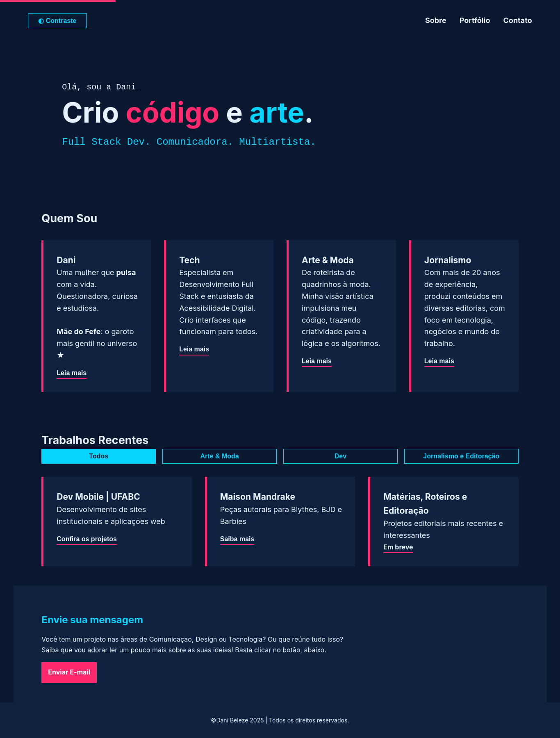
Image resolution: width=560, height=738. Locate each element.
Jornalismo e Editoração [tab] (461, 456)
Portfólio (475, 20)
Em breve (398, 547)
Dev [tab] (340, 456)
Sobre (436, 20)
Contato (518, 20)
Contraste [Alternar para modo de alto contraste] (57, 21)
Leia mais (72, 374)
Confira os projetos (87, 540)
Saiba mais (237, 540)
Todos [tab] (99, 456)
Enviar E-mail (69, 672)
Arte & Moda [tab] (219, 456)
